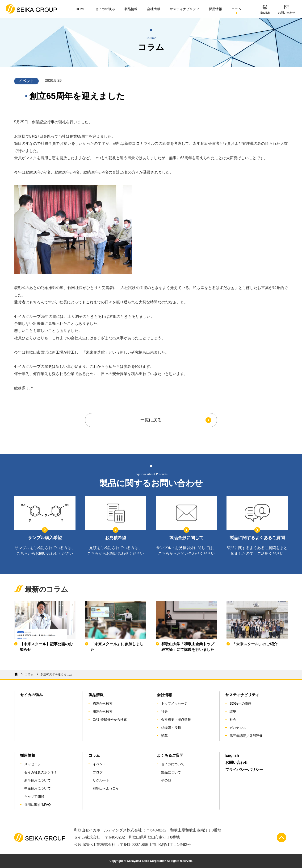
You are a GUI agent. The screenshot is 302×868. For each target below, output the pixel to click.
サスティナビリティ (185, 9)
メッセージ (33, 764)
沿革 (164, 736)
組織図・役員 (171, 728)
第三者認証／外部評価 (246, 736)
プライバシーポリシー (244, 770)
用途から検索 (103, 711)
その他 (166, 780)
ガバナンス (238, 728)
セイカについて (173, 764)
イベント (99, 764)
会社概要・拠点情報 (176, 719)
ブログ (98, 772)
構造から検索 (103, 703)
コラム (236, 9)
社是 (164, 711)
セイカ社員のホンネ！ (41, 772)
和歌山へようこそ (106, 788)
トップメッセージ (174, 703)
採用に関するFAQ (38, 805)
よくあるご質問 (170, 755)
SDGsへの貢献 (241, 703)
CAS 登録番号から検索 (110, 719)
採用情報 (215, 9)
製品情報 (131, 9)
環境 (233, 711)
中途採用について (38, 788)
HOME (81, 9)
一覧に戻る (151, 420)
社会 (233, 719)
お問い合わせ (237, 763)
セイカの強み (105, 9)
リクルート (101, 780)
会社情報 (154, 9)
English (232, 755)
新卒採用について (38, 780)
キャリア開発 (34, 796)
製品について (171, 772)
